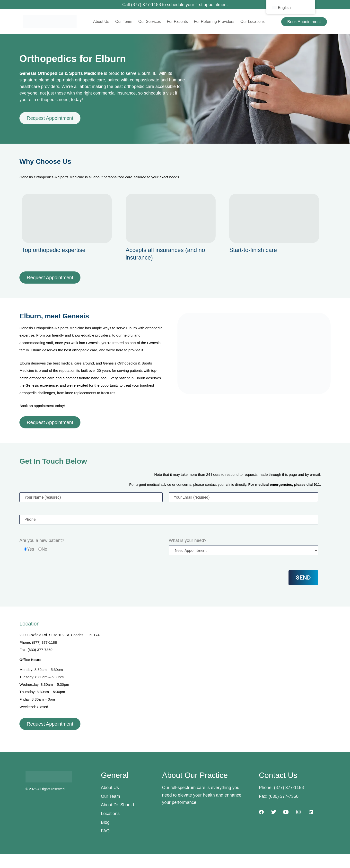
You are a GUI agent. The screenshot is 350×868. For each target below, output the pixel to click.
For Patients (177, 22)
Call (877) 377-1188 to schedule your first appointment (175, 5)
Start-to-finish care (253, 250)
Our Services (149, 22)
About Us (101, 22)
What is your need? (188, 540)
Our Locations (253, 22)
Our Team (124, 22)
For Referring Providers (214, 22)
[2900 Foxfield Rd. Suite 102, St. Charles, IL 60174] (218, 668)
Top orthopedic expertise (54, 250)
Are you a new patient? (42, 540)
